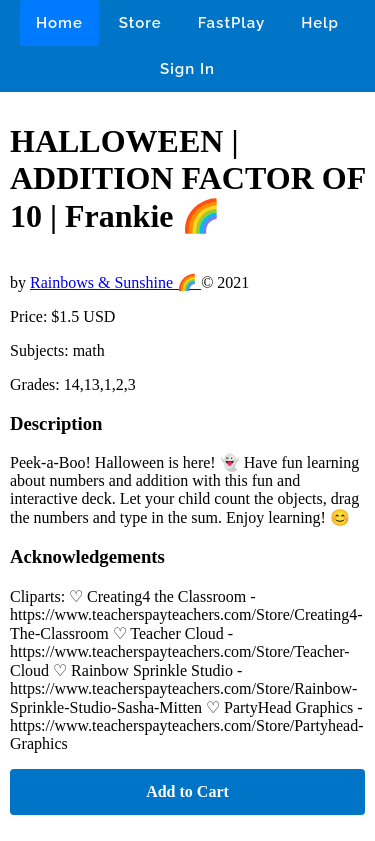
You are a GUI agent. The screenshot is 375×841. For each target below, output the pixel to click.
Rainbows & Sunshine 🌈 (115, 282)
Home (59, 23)
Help (320, 23)
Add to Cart (187, 791)
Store (140, 23)
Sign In (187, 69)
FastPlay (232, 23)
